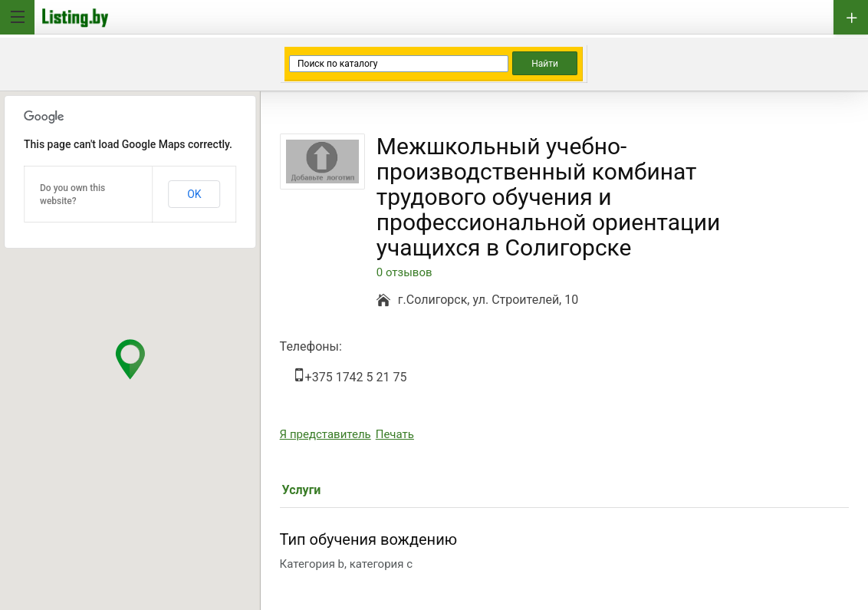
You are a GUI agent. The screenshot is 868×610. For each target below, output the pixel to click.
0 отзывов (404, 273)
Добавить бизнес (851, 17)
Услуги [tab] (302, 490)
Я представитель (325, 434)
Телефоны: (311, 346)
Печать (395, 434)
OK (194, 194)
